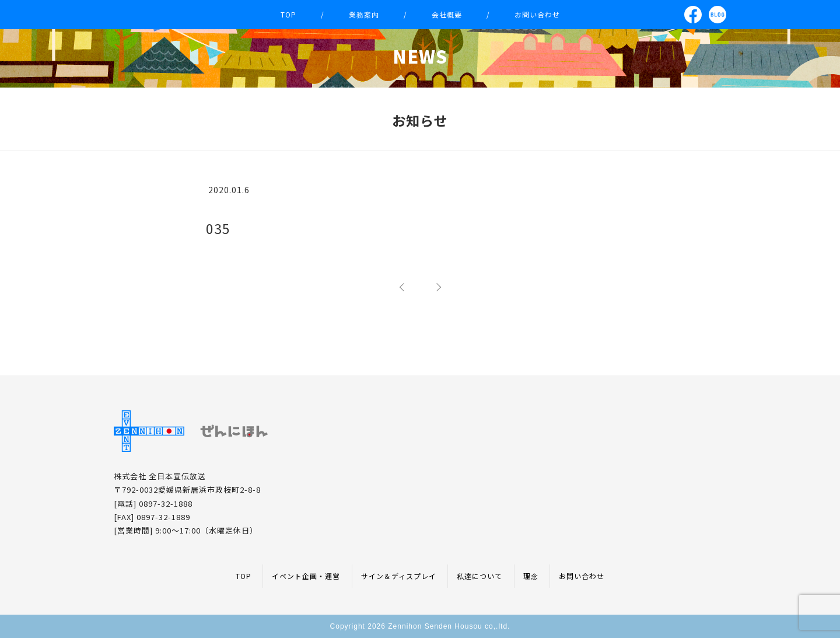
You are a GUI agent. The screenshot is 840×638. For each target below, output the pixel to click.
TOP (288, 14)
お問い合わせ (537, 14)
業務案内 (364, 14)
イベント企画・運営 (306, 576)
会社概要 (447, 14)
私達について (480, 576)
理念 (531, 576)
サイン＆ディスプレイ (399, 576)
